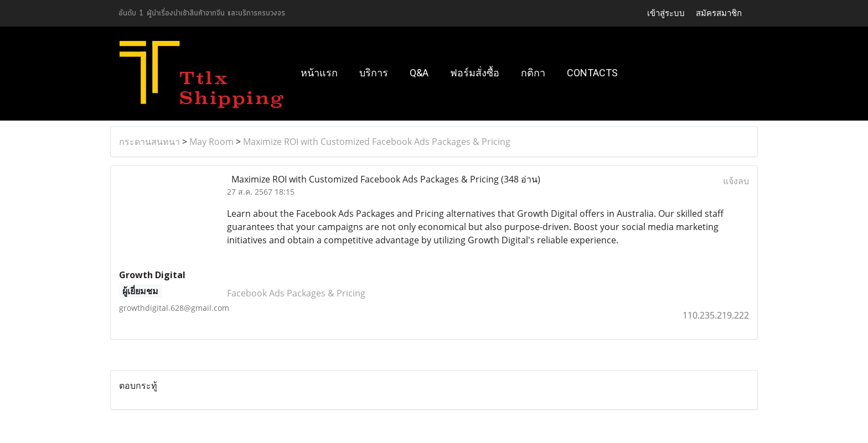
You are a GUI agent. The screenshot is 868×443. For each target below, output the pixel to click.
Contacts (592, 73)
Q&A (419, 73)
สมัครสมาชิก (719, 13)
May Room (211, 142)
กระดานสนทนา (149, 142)
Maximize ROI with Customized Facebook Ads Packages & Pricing (377, 142)
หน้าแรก (319, 73)
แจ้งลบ (736, 181)
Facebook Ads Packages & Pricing (296, 293)
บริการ (374, 73)
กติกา (533, 73)
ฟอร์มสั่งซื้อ (475, 73)
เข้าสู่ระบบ (666, 13)
